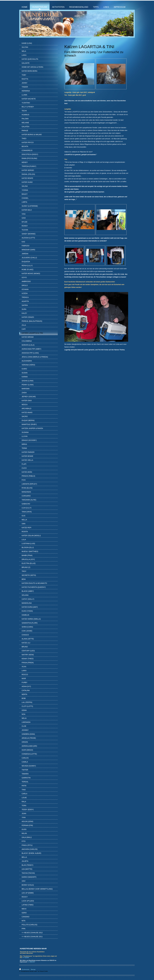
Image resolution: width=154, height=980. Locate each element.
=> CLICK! (26, 958)
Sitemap (33, 969)
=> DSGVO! (31, 962)
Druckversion (25, 969)
